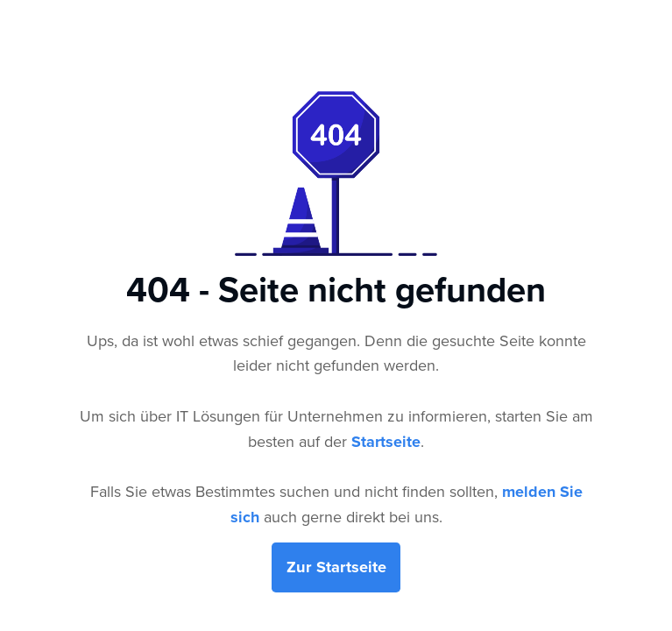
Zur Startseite (336, 567)
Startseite (386, 442)
